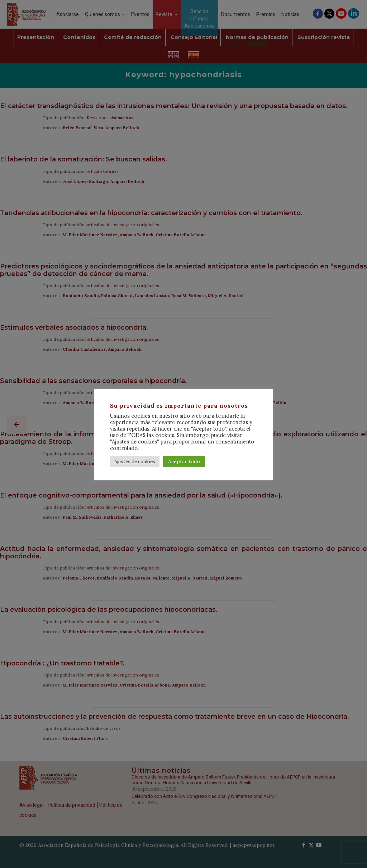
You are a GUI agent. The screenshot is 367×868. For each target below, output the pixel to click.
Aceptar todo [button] (184, 461)
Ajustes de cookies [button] (135, 462)
